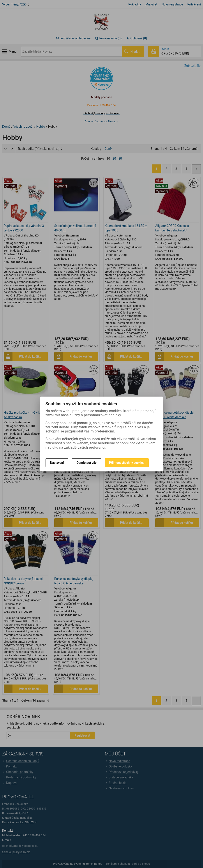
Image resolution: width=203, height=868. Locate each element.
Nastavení (57, 463)
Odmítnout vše (86, 463)
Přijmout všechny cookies (127, 463)
